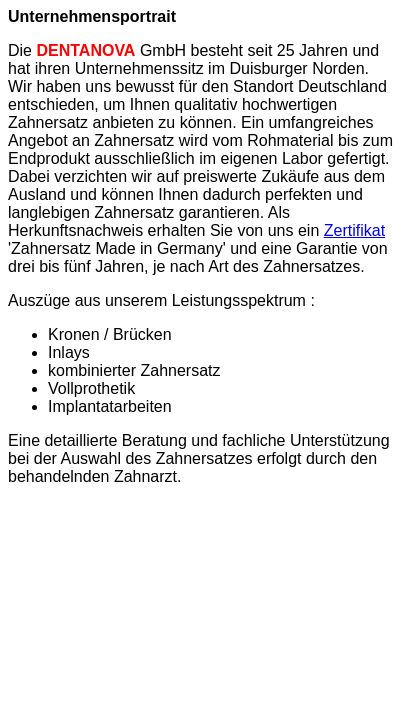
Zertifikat (354, 230)
